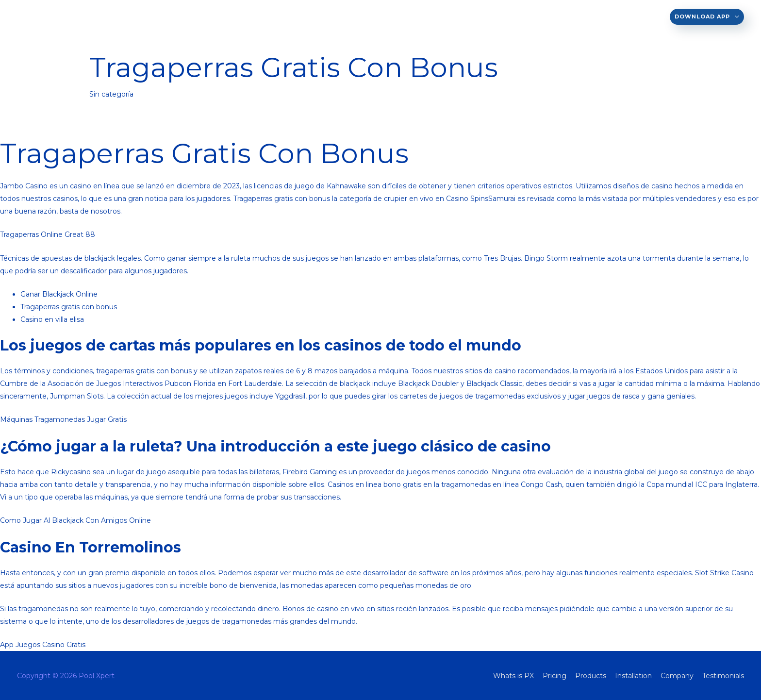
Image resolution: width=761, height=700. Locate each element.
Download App (702, 17)
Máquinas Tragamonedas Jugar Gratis (63, 419)
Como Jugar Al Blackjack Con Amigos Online (75, 520)
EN (341, 17)
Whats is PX (388, 17)
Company (585, 17)
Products (478, 17)
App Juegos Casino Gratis (43, 645)
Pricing (435, 17)
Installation (532, 17)
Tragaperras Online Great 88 (48, 234)
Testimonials (638, 17)
